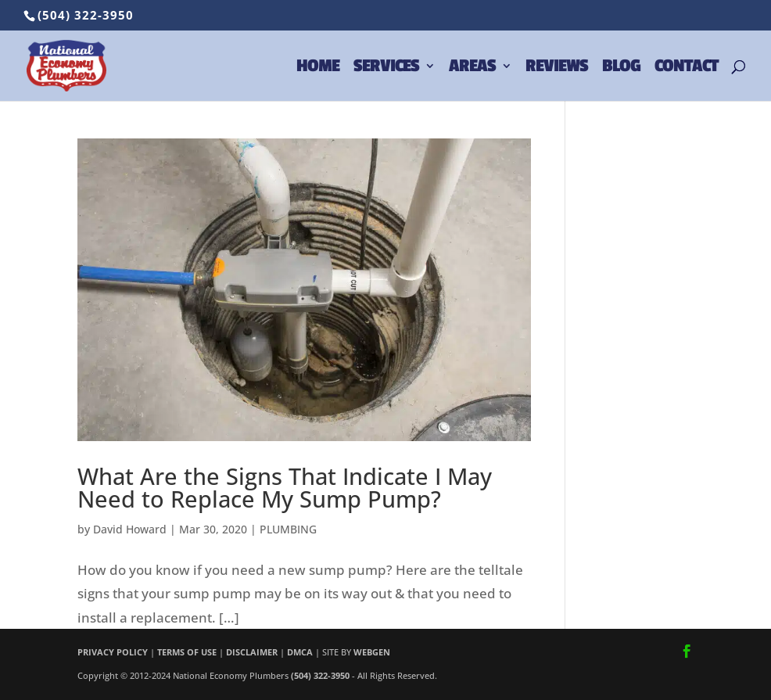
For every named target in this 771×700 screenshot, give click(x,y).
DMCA (300, 652)
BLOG (621, 68)
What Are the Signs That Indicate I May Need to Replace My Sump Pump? (285, 487)
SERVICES (386, 68)
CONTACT (686, 68)
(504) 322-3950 (86, 15)
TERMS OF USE (187, 652)
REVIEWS (557, 68)
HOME (318, 68)
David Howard (130, 529)
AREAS (472, 68)
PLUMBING (288, 529)
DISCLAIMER (252, 652)
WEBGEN (372, 652)
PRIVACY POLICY (113, 652)
